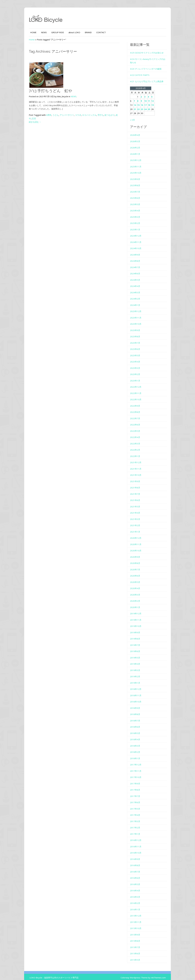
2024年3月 (138, 289)
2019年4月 (138, 660)
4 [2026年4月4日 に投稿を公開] (152, 93)
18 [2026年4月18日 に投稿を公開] (152, 102)
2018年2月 (138, 749)
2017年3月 (138, 818)
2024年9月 (138, 251)
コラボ (68, 115)
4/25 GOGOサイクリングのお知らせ (150, 53)
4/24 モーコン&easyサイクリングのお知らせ (154, 59)
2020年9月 (138, 553)
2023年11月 (139, 314)
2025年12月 (139, 157)
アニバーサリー (56, 115)
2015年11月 (139, 919)
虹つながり (99, 115)
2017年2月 (138, 824)
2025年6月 (138, 195)
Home (21, 40)
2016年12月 (139, 837)
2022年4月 (138, 434)
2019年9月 (138, 629)
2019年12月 (139, 610)
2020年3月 (138, 591)
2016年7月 (138, 868)
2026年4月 (138, 132)
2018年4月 (138, 736)
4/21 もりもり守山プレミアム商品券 (150, 78)
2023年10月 (139, 320)
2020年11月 (139, 541)
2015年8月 (138, 937)
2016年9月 (138, 856)
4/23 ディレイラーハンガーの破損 (149, 65)
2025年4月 (138, 207)
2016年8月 (138, 862)
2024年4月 (138, 283)
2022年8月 (138, 409)
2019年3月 (138, 667)
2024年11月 (139, 239)
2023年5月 (138, 352)
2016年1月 (138, 906)
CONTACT (90, 32)
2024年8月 (138, 258)
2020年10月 (139, 547)
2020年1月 (138, 604)
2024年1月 (138, 302)
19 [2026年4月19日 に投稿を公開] (156, 102)
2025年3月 (138, 213)
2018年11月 (139, 692)
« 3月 (136, 116)
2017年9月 (138, 780)
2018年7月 (138, 717)
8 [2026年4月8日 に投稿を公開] (141, 97)
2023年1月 (138, 377)
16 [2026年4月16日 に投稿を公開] (145, 102)
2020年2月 (138, 598)
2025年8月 (138, 182)
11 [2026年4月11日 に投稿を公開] (152, 97)
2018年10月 (139, 698)
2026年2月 (138, 144)
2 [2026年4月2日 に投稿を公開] (145, 93)
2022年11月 (139, 390)
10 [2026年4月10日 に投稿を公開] (149, 97)
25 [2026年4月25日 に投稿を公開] (152, 106)
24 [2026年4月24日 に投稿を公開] (149, 106)
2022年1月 (138, 453)
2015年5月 (138, 956)
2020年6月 (138, 572)
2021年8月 (138, 484)
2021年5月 (138, 503)
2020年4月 (138, 585)
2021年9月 (138, 478)
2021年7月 (138, 490)
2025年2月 (138, 220)
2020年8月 (138, 560)
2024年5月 (138, 276)
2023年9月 (138, 327)
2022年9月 (138, 402)
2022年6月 (138, 421)
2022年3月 (138, 440)
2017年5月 (138, 805)
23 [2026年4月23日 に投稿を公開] (145, 106)
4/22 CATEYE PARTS (143, 72)
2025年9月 (138, 176)
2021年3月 (138, 516)
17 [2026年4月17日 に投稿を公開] (149, 102)
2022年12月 (139, 383)
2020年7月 (138, 566)
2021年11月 (139, 465)
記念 (113, 115)
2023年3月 (138, 364)
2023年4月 (138, 358)
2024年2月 (138, 295)
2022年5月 (138, 427)
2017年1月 (138, 830)
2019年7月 (138, 642)
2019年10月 (139, 623)
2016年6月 (138, 875)
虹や (107, 115)
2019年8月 (138, 635)
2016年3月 (138, 893)
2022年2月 (138, 446)
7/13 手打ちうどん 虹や (40, 91)
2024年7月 (138, 264)
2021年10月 (139, 472)
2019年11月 (139, 616)
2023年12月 (139, 308)
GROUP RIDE (47, 32)
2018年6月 (138, 723)
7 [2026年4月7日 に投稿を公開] (138, 97)
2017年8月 (138, 786)
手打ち (90, 115)
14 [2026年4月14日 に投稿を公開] (138, 102)
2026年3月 (138, 138)
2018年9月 (138, 704)
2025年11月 (139, 163)
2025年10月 (139, 169)
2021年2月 (138, 522)
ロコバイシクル (79, 115)
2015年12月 (139, 912)
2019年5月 (138, 654)
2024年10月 (139, 245)
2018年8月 (138, 711)
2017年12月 (139, 761)
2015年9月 (138, 931)
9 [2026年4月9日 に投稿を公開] (145, 97)
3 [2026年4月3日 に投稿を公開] (148, 93)
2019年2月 (138, 673)
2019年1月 (138, 679)
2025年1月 (138, 226)
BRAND (78, 32)
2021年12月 (139, 459)
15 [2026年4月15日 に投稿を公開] (142, 102)
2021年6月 (138, 497)
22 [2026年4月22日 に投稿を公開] (142, 106)
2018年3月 (138, 742)
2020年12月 (139, 535)
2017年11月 (139, 767)
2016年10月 (139, 849)
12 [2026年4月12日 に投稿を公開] (156, 97)
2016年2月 (138, 900)
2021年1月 (138, 528)
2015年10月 (139, 925)
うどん (45, 115)
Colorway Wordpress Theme (144, 974)
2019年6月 (138, 648)
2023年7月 (138, 339)
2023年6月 (138, 346)
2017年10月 (139, 774)
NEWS (33, 32)
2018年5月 (138, 730)
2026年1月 (138, 150)
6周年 (38, 115)
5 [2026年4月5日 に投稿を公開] (155, 93)
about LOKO (64, 32)
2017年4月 (138, 812)
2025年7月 (138, 188)
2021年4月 (138, 509)
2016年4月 (138, 887)
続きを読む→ (24, 118)
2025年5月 (138, 201)
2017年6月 (138, 799)
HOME (23, 32)
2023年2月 (138, 371)
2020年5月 (138, 579)
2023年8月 (138, 333)
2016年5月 (138, 881)
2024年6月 (138, 270)
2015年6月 (138, 950)
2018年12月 (139, 686)
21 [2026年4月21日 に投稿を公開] (138, 106)
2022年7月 (138, 415)
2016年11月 (139, 843)
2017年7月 (138, 793)
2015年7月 (138, 944)
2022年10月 (139, 396)
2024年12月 (139, 232)
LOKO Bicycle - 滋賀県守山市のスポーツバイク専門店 (43, 974)
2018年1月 (138, 755)
